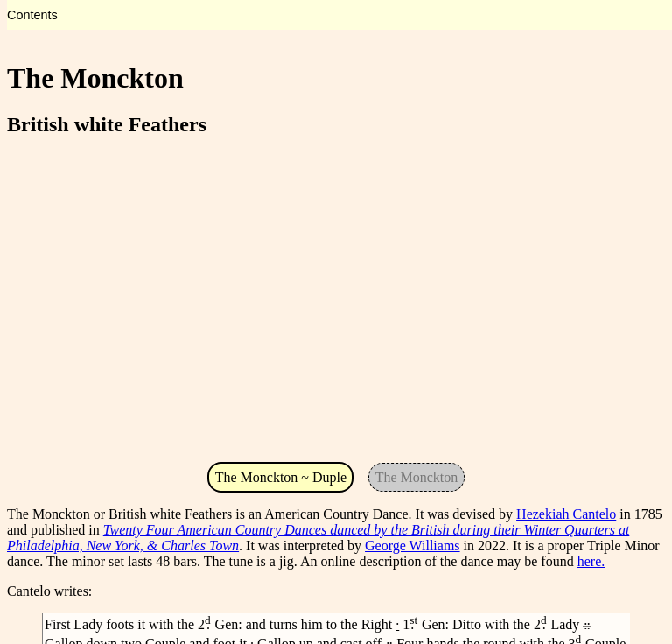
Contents (32, 15)
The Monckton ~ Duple (281, 477)
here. (591, 561)
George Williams (413, 546)
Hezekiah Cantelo (566, 514)
